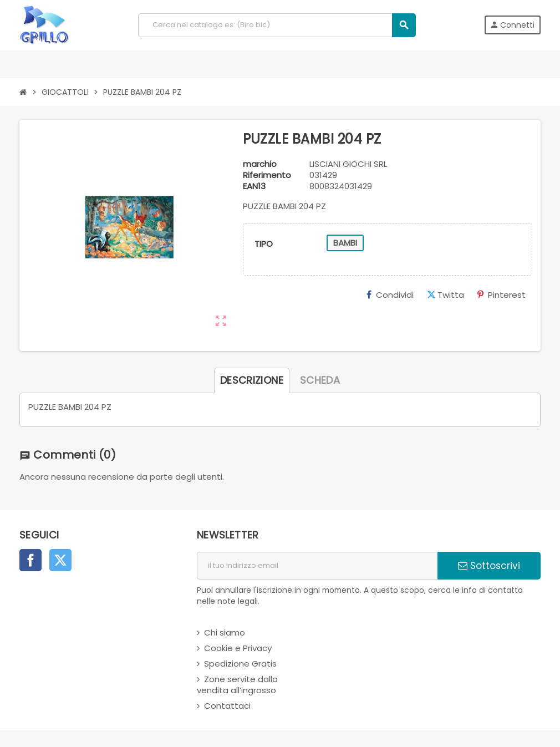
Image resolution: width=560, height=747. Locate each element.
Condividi (390, 295)
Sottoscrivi (489, 566)
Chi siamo (225, 632)
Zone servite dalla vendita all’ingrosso (237, 685)
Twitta (446, 295)
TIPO (264, 244)
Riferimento (267, 175)
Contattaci (227, 706)
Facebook (30, 560)
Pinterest (502, 295)
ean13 (254, 186)
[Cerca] (277, 25)
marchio (260, 164)
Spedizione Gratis (240, 664)
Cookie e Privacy (238, 648)
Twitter (60, 560)
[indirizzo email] (317, 566)
